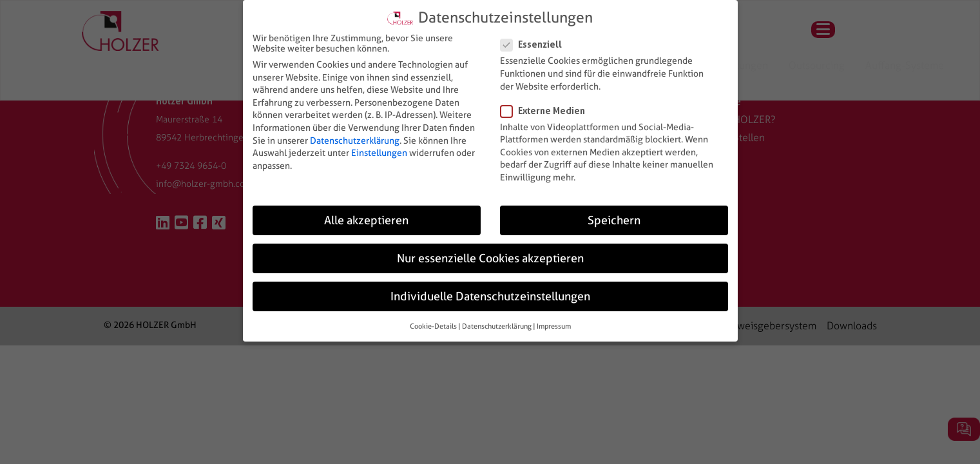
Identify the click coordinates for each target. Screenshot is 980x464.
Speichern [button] (614, 220)
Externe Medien (547, 111)
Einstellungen (379, 153)
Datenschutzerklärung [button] (497, 326)
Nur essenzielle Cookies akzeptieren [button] (490, 258)
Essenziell (535, 44)
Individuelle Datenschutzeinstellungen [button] (490, 296)
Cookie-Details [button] (433, 326)
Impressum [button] (554, 326)
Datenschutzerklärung (355, 140)
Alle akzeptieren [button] (366, 220)
